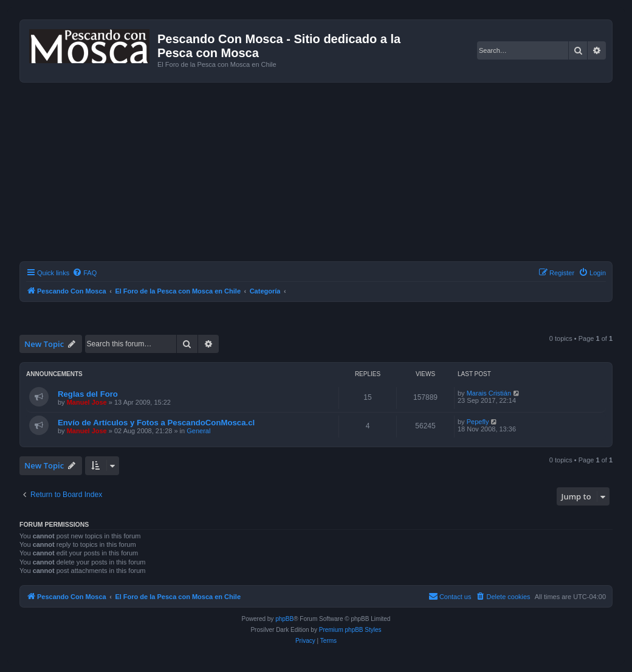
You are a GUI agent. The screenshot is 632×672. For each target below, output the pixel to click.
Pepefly (478, 422)
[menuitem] (84, 273)
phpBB (284, 619)
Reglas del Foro (88, 394)
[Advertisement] (326, 174)
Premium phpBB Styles (350, 630)
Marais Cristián (489, 393)
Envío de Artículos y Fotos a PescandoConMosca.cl (156, 423)
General (198, 431)
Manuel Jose (87, 402)
